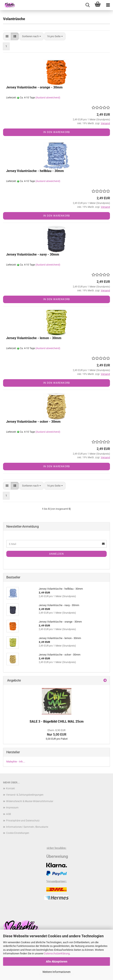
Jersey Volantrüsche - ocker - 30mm (33, 422)
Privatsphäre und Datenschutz (23, 821)
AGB (8, 814)
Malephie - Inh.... (16, 762)
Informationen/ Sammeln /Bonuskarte (27, 827)
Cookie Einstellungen (18, 833)
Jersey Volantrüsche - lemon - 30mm (34, 338)
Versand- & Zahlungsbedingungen (25, 795)
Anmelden (56, 554)
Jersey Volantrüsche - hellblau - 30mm (35, 171)
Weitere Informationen (56, 972)
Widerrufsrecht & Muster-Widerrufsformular (30, 801)
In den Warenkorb (56, 132)
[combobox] (32, 36)
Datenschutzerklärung (57, 953)
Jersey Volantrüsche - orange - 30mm (34, 87)
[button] (7, 36)
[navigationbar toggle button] (108, 5)
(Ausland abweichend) (48, 98)
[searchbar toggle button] (88, 5)
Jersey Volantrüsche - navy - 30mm (33, 254)
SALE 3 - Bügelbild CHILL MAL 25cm (57, 721)
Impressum (12, 808)
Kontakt (11, 788)
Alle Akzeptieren (57, 961)
